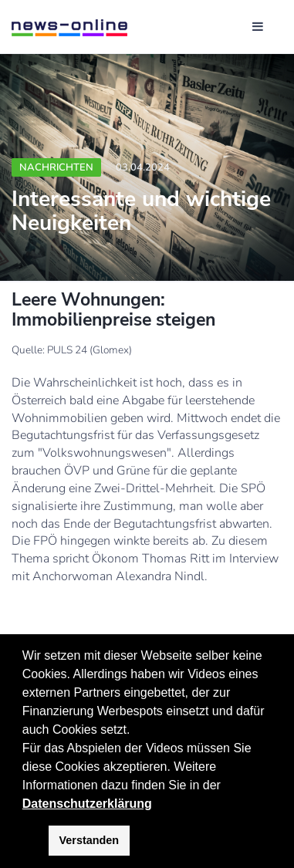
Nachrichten (56, 167)
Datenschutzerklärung (87, 804)
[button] (226, 786)
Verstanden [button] (90, 840)
